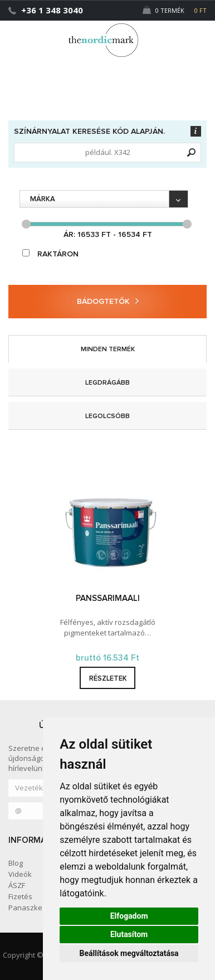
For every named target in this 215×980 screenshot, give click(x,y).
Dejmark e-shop (107, 40)
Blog (16, 863)
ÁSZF (17, 885)
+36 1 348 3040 (52, 10)
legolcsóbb (107, 416)
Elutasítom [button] (129, 934)
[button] (184, 35)
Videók (20, 874)
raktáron (50, 254)
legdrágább (107, 383)
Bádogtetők (108, 301)
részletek (108, 679)
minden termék (108, 350)
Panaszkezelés (35, 908)
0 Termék (175, 10)
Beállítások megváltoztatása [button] (129, 953)
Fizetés (20, 896)
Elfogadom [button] (129, 916)
